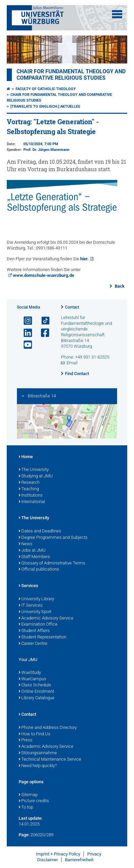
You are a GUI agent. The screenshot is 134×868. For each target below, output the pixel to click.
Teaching (29, 489)
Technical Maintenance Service (50, 760)
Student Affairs (34, 631)
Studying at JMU (36, 476)
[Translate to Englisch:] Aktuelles (45, 107)
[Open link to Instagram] (25, 321)
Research (29, 483)
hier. (84, 259)
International (32, 502)
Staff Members (34, 557)
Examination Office (38, 625)
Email (72, 363)
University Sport (35, 612)
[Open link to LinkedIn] (25, 333)
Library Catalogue (37, 698)
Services (28, 586)
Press (26, 740)
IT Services (31, 606)
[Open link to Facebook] (42, 333)
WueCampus (32, 679)
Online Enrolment (36, 692)
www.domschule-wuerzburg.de (43, 275)
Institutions (31, 496)
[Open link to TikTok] (42, 321)
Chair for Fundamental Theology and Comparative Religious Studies (71, 75)
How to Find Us (35, 734)
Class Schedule (35, 685)
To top (26, 808)
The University (34, 470)
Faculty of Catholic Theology (46, 89)
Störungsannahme (38, 753)
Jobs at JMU (32, 551)
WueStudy (30, 673)
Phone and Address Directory (48, 728)
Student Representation (42, 637)
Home (26, 457)
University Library (36, 599)
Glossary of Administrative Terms (52, 563)
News (26, 544)
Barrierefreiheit (79, 860)
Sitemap (28, 795)
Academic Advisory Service (46, 619)
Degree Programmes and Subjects (53, 538)
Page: (24, 835)
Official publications (39, 570)
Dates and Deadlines (40, 531)
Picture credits (34, 801)
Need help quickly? (38, 766)
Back (119, 286)
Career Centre (33, 644)
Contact (72, 307)
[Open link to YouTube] (25, 345)
